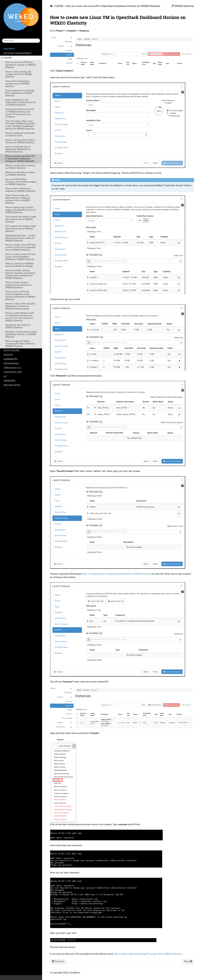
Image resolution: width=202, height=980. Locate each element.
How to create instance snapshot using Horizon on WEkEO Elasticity (18, 285)
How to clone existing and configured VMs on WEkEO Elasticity (19, 74)
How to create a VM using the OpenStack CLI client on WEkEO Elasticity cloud (20, 306)
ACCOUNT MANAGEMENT (18, 53)
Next (188, 961)
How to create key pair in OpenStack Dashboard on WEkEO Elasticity (18, 149)
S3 (5, 377)
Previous (58, 961)
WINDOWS (10, 381)
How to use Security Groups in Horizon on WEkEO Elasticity (20, 141)
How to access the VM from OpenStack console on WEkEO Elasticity (21, 65)
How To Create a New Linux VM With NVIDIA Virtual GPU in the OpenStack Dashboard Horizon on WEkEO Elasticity (20, 125)
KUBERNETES (11, 359)
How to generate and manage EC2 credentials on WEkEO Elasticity (20, 93)
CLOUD (6, 58)
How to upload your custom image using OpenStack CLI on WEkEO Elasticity (20, 210)
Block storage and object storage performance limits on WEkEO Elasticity (20, 344)
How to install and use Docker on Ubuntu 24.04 (20, 134)
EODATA (8, 355)
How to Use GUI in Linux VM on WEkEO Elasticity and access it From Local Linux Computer (20, 113)
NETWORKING (11, 364)
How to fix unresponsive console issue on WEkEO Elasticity (18, 84)
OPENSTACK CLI (12, 368)
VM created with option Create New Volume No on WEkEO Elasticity (21, 219)
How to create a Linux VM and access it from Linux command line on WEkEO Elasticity (20, 247)
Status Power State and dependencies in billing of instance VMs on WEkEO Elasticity (18, 199)
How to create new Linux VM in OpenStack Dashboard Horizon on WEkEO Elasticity (20, 159)
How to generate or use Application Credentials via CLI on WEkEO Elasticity (20, 102)
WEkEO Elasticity (184, 6)
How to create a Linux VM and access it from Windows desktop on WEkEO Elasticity (20, 257)
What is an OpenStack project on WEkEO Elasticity (20, 174)
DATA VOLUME (12, 351)
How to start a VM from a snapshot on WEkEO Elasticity (20, 190)
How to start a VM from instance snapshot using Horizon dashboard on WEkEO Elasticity (20, 296)
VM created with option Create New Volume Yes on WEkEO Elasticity (21, 229)
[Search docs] (21, 41)
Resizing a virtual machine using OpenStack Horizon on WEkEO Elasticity (21, 334)
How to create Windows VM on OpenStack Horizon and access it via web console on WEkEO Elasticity (19, 317)
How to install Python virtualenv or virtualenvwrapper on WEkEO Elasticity (21, 182)
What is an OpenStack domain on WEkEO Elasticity (20, 167)
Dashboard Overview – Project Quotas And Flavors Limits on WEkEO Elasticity (21, 238)
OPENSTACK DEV (13, 372)
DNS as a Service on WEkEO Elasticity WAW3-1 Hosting (19, 265)
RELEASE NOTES (12, 385)
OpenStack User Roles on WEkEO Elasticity (18, 326)
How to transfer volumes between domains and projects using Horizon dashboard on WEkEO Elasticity (20, 274)
